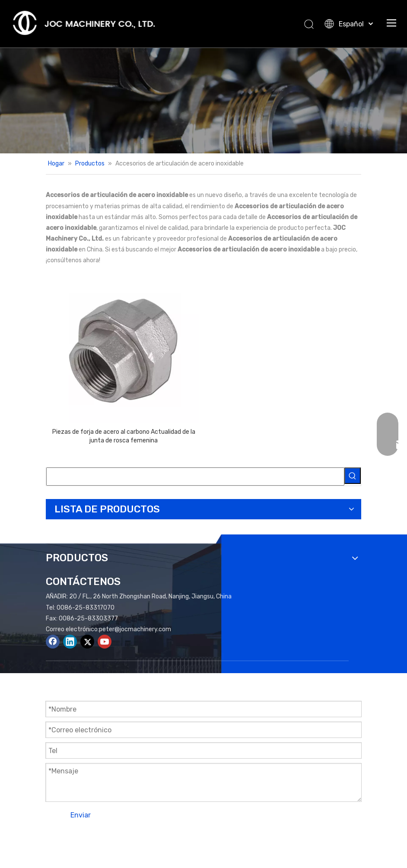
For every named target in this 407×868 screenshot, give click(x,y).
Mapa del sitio (272, 838)
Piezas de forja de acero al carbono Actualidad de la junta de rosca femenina (124, 436)
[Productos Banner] (203, 100)
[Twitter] (87, 642)
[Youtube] (105, 642)
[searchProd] (195, 477)
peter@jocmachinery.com (135, 629)
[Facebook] (53, 642)
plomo (343, 838)
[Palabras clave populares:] (353, 476)
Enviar (81, 815)
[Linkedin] (70, 642)
